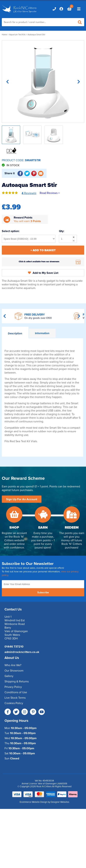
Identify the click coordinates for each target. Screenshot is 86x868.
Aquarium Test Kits (17, 35)
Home (4, 35)
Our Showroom (14, 671)
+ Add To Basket (43, 250)
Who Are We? (13, 665)
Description (15, 333)
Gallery (9, 676)
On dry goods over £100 (38, 318)
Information (42, 333)
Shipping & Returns (17, 681)
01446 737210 (14, 647)
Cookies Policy (14, 703)
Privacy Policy (13, 687)
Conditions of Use (16, 692)
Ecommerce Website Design (33, 802)
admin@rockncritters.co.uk (22, 652)
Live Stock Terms (15, 698)
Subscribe (43, 592)
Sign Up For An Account (22, 499)
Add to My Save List (43, 273)
